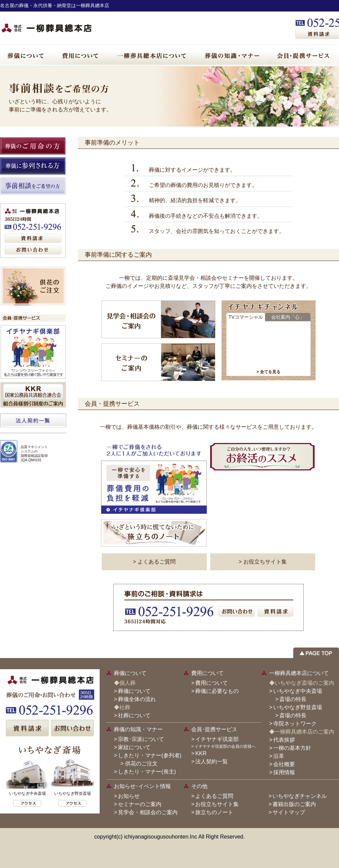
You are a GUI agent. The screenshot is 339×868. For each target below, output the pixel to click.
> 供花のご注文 (136, 764)
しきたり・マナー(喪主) (147, 772)
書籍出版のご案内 (294, 804)
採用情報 (284, 772)
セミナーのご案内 (140, 804)
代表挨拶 (284, 740)
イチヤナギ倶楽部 (217, 739)
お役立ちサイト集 (217, 804)
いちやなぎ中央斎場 (298, 691)
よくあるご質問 (214, 796)
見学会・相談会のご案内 (148, 812)
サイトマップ (289, 812)
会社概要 (284, 764)
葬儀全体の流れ (137, 699)
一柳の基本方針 (292, 748)
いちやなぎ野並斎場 (298, 707)
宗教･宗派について (141, 739)
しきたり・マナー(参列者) (150, 755)
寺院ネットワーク (295, 724)
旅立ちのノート (214, 812)
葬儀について (134, 691)
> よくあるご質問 (154, 562)
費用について (212, 683)
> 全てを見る (268, 372)
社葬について (134, 715)
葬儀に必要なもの (217, 691)
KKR (201, 753)
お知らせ (129, 796)
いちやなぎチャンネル (300, 796)
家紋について (134, 747)
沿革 (279, 756)
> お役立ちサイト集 (263, 562)
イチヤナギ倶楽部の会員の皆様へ (225, 746)
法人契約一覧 (212, 761)
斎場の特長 (293, 699)
